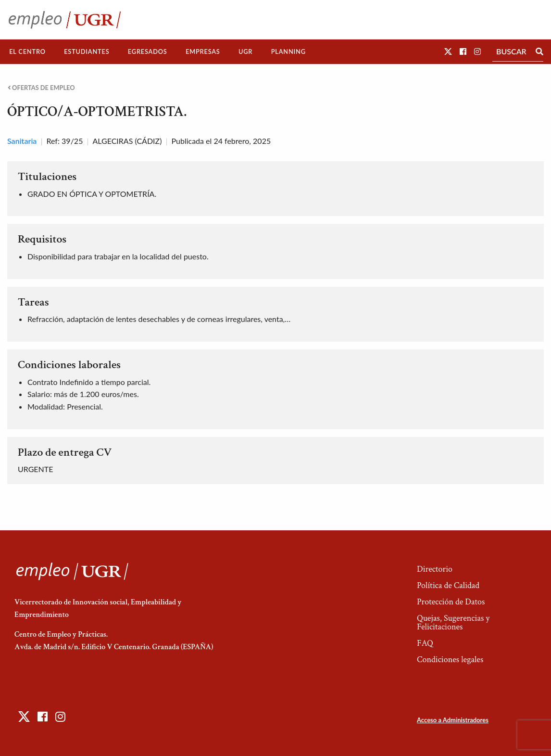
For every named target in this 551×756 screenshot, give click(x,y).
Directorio (435, 569)
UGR (245, 51)
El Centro (27, 51)
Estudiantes (87, 51)
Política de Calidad (448, 585)
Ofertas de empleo (41, 88)
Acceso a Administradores (453, 720)
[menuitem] (27, 52)
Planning (288, 51)
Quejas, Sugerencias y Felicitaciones (453, 622)
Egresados (148, 51)
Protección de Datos (451, 602)
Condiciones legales (450, 660)
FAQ (425, 643)
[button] (448, 51)
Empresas (203, 51)
